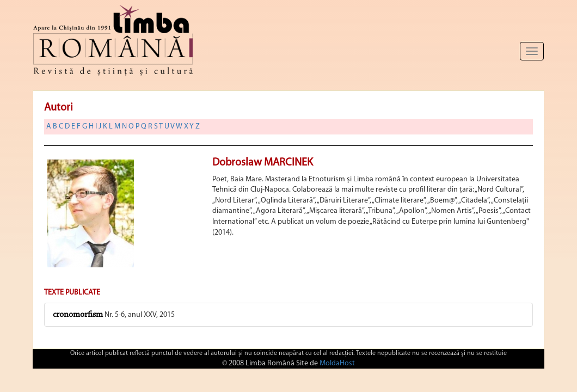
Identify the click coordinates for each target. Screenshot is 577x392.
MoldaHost (337, 363)
